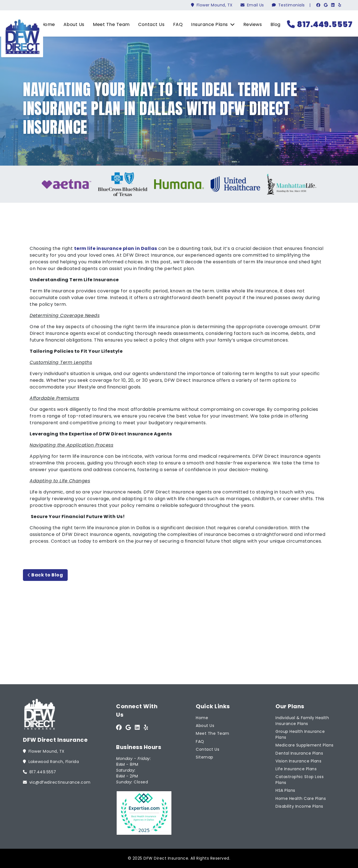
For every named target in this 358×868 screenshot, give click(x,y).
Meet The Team (111, 24)
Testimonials (288, 5)
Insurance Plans (213, 24)
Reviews (253, 24)
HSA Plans (285, 790)
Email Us (252, 5)
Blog (275, 24)
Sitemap (205, 757)
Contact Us (151, 24)
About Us (74, 24)
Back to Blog (45, 575)
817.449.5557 (320, 24)
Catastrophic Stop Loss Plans (300, 780)
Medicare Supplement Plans (305, 745)
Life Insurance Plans (296, 769)
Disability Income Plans (299, 806)
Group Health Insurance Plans (300, 734)
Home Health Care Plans (301, 798)
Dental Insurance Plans (299, 753)
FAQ (178, 24)
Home (48, 24)
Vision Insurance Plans (298, 761)
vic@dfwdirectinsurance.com (57, 782)
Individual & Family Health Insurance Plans (302, 721)
